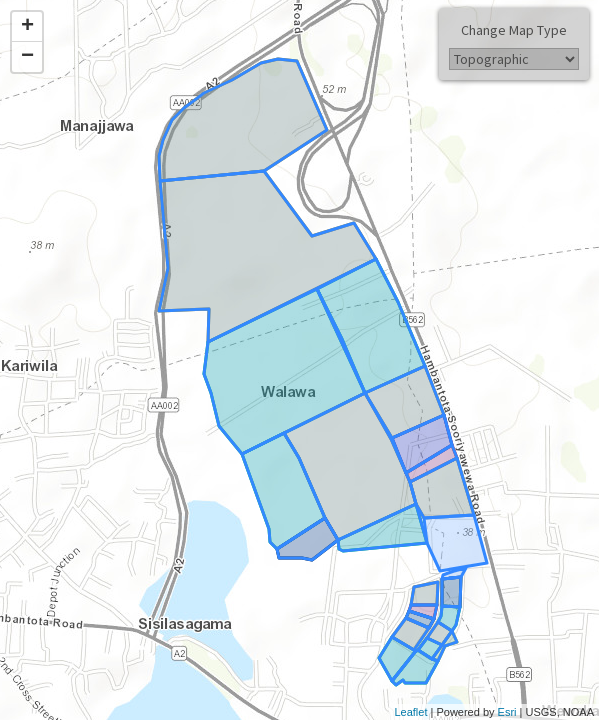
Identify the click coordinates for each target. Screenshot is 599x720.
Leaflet (410, 712)
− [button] (27, 57)
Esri (507, 712)
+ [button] (27, 27)
